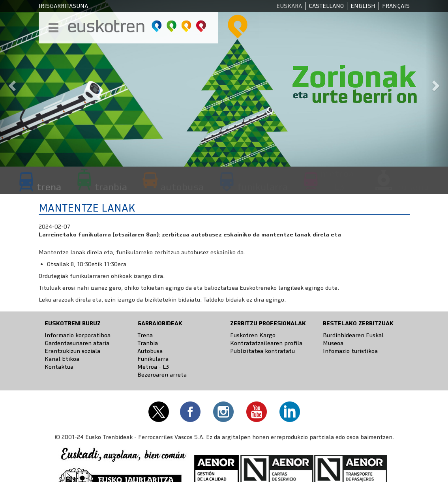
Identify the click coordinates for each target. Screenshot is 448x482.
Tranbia (148, 343)
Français (396, 6)
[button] (11, 83)
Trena (145, 335)
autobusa (182, 187)
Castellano (326, 6)
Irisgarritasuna (63, 6)
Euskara (289, 6)
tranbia (111, 187)
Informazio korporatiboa (78, 335)
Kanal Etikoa (62, 359)
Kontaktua (59, 367)
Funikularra (153, 359)
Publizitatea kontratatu (262, 351)
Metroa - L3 (153, 367)
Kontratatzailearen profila (266, 343)
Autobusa (150, 351)
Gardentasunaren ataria (77, 343)
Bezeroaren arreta (162, 375)
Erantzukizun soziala (72, 351)
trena (49, 187)
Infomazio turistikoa (350, 351)
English (363, 6)
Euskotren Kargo (253, 335)
